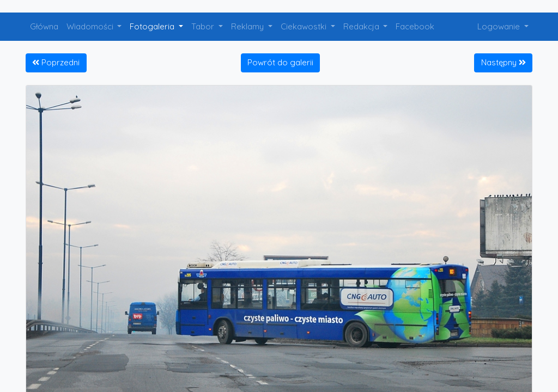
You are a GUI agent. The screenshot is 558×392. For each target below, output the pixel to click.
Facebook (415, 26)
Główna (44, 26)
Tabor (204, 26)
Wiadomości (91, 26)
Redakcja (362, 26)
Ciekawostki (305, 26)
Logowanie (500, 26)
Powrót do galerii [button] (280, 62)
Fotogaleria (153, 26)
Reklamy (248, 26)
